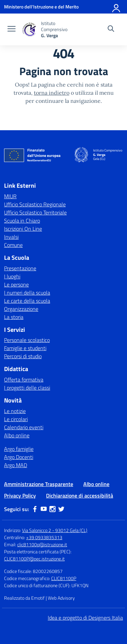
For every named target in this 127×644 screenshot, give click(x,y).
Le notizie (15, 411)
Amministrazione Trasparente (39, 484)
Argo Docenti (19, 457)
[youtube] (44, 509)
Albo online (17, 435)
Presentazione (20, 268)
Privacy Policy (20, 496)
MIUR (10, 196)
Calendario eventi (24, 427)
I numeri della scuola (27, 293)
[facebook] (35, 509)
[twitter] (61, 509)
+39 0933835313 (44, 537)
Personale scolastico (27, 340)
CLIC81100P (64, 578)
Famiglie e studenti (25, 348)
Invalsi (11, 237)
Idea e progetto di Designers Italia (85, 618)
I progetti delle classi (27, 388)
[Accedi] (117, 7)
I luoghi (12, 276)
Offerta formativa (24, 379)
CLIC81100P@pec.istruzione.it (34, 559)
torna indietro (52, 93)
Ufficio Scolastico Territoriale (35, 212)
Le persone (16, 284)
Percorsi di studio (23, 356)
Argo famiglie (19, 449)
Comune (13, 245)
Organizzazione (21, 309)
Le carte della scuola (27, 301)
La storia (14, 317)
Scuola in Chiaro (22, 221)
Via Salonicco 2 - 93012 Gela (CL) (55, 530)
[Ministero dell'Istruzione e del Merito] (41, 7)
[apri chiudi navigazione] (12, 29)
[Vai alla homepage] (29, 30)
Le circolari (16, 419)
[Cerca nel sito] (111, 29)
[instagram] (52, 509)
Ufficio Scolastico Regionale (35, 204)
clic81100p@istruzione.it (42, 544)
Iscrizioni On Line (23, 229)
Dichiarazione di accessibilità (80, 496)
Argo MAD (16, 465)
